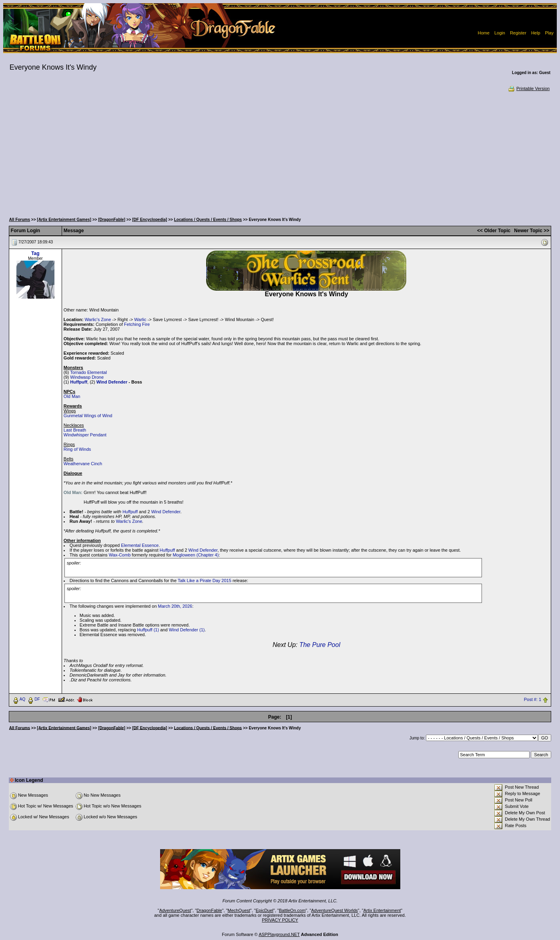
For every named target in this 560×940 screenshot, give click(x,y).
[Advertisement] (280, 152)
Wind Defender (112, 382)
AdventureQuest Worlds (334, 910)
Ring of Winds (77, 449)
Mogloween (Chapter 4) (196, 555)
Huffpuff (79, 382)
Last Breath (75, 430)
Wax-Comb (120, 555)
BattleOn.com (292, 910)
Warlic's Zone (98, 319)
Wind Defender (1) (187, 630)
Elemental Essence (140, 545)
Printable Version (529, 88)
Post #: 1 (533, 699)
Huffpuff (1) (148, 630)
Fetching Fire (137, 324)
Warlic (140, 319)
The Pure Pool (320, 645)
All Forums (20, 220)
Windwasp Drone (87, 377)
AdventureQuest (175, 910)
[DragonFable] (112, 220)
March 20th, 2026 (175, 606)
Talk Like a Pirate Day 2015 (205, 580)
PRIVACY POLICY (280, 920)
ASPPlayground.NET (279, 934)
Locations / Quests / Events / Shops (208, 220)
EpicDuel (265, 910)
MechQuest (239, 910)
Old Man (72, 396)
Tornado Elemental (88, 372)
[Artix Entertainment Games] (64, 220)
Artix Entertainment (382, 910)
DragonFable (209, 910)
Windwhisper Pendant (85, 435)
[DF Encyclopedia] (150, 220)
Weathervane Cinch (83, 464)
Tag (35, 253)
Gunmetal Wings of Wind (88, 416)
